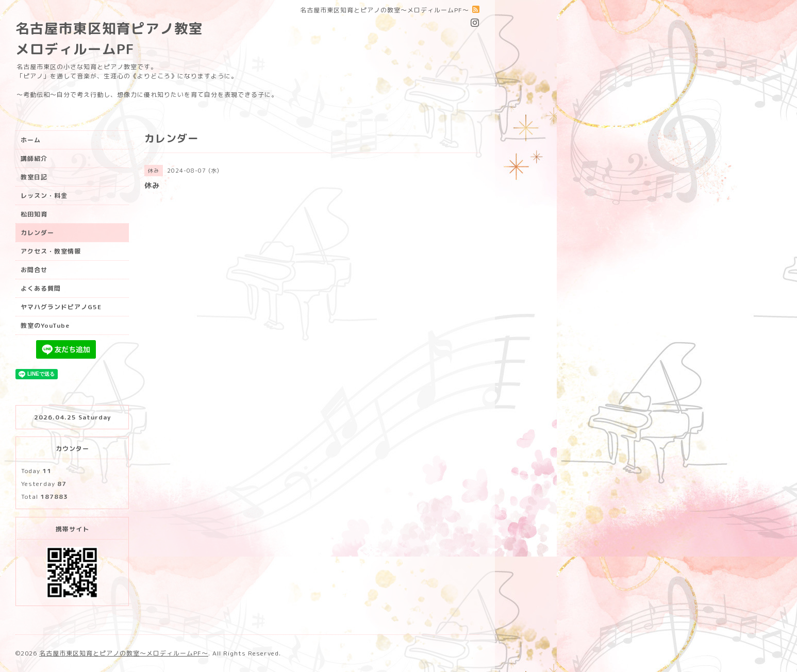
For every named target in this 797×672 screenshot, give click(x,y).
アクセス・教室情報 (51, 251)
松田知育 (34, 214)
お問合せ (34, 270)
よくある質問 (41, 288)
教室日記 (34, 177)
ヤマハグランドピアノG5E (61, 307)
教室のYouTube (45, 325)
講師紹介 (34, 158)
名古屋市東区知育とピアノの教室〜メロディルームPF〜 (124, 653)
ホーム (31, 140)
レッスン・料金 (44, 196)
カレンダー (37, 233)
